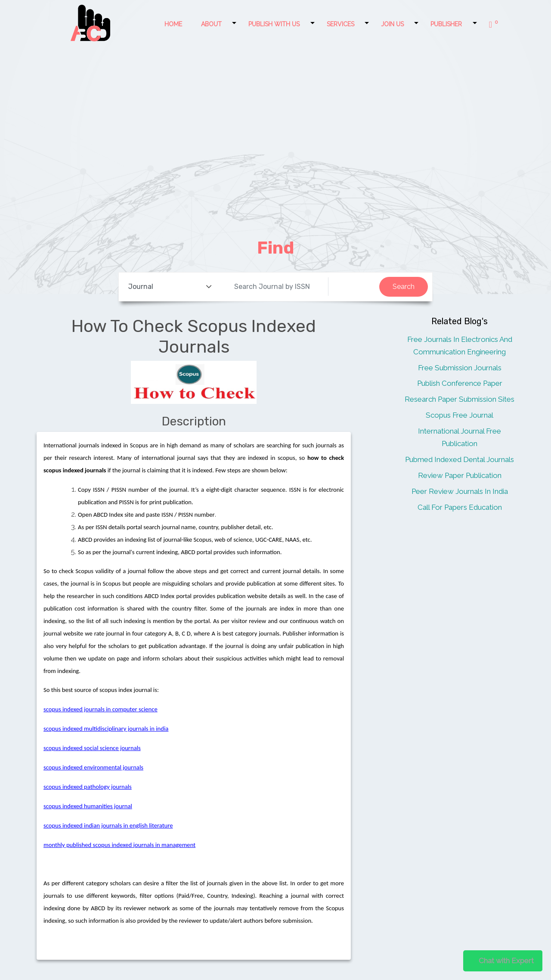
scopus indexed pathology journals (88, 787)
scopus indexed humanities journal (88, 806)
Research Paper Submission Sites (460, 399)
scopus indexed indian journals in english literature (108, 825)
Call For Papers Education (460, 507)
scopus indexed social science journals (92, 748)
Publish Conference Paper (460, 383)
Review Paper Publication (460, 475)
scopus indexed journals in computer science (101, 709)
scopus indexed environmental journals (93, 767)
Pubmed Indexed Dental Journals (460, 459)
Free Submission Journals (460, 368)
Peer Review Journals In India (460, 491)
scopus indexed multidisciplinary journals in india (106, 729)
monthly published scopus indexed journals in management (119, 845)
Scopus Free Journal (460, 415)
